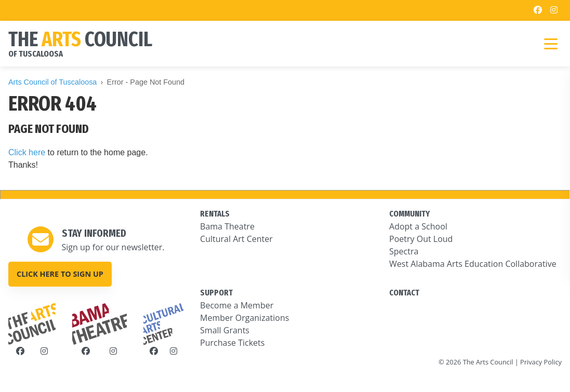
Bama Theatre (227, 226)
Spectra (404, 251)
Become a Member (237, 305)
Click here (27, 152)
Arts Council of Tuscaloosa (52, 82)
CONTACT (404, 293)
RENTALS (215, 214)
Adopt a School (418, 226)
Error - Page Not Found (146, 82)
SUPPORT (216, 293)
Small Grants (225, 330)
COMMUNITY (409, 214)
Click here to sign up (60, 274)
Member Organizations (244, 318)
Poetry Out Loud (421, 239)
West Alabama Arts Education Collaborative (473, 264)
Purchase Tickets (232, 343)
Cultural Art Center (236, 239)
